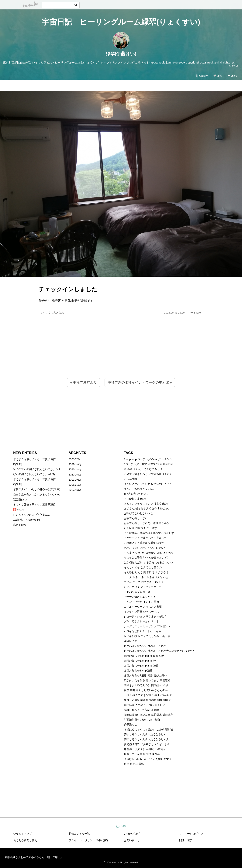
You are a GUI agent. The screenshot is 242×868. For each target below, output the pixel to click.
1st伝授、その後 (23, 520)
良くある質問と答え (25, 840)
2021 (72, 469)
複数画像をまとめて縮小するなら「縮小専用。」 (34, 857)
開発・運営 (186, 840)
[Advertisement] (121, 355)
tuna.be (121, 826)
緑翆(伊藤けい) (121, 54)
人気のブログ (132, 834)
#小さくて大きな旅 (53, 313)
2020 (72, 475)
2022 (72, 464)
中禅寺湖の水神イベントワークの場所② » (140, 383)
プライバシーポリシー (82, 840)
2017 (72, 490)
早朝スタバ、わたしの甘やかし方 (33, 489)
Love (218, 76)
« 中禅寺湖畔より (83, 383)
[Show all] (234, 66)
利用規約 (102, 840)
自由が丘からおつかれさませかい (33, 494)
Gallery (202, 76)
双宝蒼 (17, 499)
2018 (72, 485)
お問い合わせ (132, 840)
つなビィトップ (22, 834)
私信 (16, 525)
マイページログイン (191, 834)
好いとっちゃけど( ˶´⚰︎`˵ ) (29, 515)
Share (232, 76)
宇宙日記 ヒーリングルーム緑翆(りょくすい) (121, 22)
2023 (72, 459)
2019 (72, 480)
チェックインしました (68, 289)
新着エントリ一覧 (79, 834)
